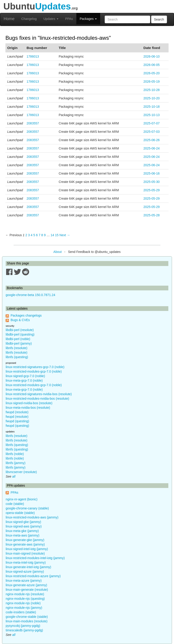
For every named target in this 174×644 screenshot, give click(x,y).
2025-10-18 (152, 107)
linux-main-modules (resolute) (27, 621)
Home (9, 19)
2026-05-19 (152, 82)
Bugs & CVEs (20, 320)
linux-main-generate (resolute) (27, 590)
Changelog (29, 19)
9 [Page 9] (45, 235)
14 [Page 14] (52, 235)
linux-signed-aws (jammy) (24, 526)
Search (159, 19)
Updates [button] (51, 19)
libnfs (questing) (17, 357)
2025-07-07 (152, 123)
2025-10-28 (152, 90)
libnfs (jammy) (16, 463)
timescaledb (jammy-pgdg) (24, 630)
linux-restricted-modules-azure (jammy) (33, 576)
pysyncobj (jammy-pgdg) (23, 626)
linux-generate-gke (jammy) (25, 540)
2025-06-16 (152, 173)
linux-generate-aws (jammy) (25, 544)
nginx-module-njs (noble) (23, 603)
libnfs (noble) (15, 454)
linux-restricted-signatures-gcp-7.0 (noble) (35, 367)
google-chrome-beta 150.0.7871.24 (30, 295)
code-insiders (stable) (21, 612)
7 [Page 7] (39, 235)
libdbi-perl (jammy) (19, 343)
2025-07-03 (152, 132)
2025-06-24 (152, 148)
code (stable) (15, 504)
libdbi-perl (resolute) (20, 330)
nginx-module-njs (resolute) (25, 594)
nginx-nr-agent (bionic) (22, 499)
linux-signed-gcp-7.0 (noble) (25, 376)
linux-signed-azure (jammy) (25, 572)
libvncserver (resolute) (21, 472)
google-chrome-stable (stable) (27, 617)
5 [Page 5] (34, 235)
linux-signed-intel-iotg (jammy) (27, 549)
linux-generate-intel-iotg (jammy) (28, 567)
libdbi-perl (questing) (20, 334)
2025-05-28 (152, 215)
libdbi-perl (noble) (18, 339)
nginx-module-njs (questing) (25, 599)
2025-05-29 (152, 190)
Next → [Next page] (65, 235)
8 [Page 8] (42, 235)
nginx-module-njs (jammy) (24, 608)
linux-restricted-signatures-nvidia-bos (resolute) (39, 394)
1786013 (33, 56)
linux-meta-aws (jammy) (23, 535)
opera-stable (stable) (20, 513)
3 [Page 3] (29, 235)
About (58, 252)
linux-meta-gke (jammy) (22, 531)
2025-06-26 (152, 140)
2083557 (33, 123)
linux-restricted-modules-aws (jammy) (32, 517)
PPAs (69, 19)
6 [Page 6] (37, 235)
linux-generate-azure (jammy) (26, 585)
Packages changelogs (26, 315)
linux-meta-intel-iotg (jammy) (26, 562)
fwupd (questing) (17, 421)
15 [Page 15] (57, 235)
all (14, 476)
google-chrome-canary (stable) (27, 508)
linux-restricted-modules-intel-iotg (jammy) (35, 558)
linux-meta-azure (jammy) (24, 581)
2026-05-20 (152, 73)
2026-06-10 (152, 56)
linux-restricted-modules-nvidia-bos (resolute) (37, 399)
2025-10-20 (152, 98)
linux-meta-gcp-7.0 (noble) (24, 380)
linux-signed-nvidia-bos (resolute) (29, 403)
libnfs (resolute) (17, 348)
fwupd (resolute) (17, 412)
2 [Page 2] (26, 235)
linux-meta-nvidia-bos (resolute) (28, 408)
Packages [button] (88, 19)
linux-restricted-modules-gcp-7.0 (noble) (34, 371)
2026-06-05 (152, 65)
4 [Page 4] (31, 235)
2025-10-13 (152, 115)
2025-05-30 (152, 182)
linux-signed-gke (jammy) (23, 522)
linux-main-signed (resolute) (25, 553)
